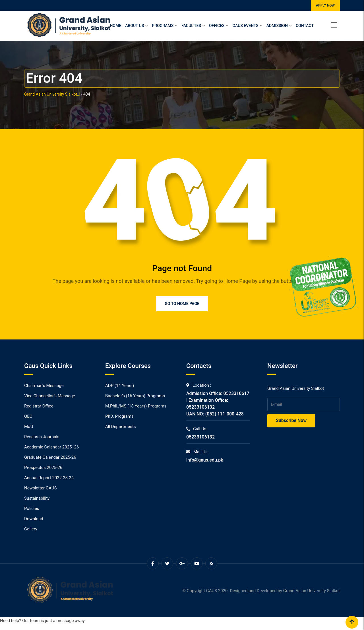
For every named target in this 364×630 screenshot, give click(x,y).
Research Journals (42, 437)
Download (34, 519)
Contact (305, 26)
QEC (28, 416)
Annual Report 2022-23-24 (49, 478)
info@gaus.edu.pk (205, 460)
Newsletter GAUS (40, 488)
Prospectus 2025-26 (43, 468)
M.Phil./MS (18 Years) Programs (136, 406)
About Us (135, 26)
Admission (277, 26)
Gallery (31, 529)
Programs (163, 26)
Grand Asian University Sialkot (312, 591)
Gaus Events (245, 26)
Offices (217, 26)
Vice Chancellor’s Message (50, 396)
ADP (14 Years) (120, 386)
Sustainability (37, 498)
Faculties (191, 26)
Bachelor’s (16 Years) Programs (135, 396)
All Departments (121, 427)
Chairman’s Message (44, 386)
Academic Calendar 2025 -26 (51, 447)
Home (115, 26)
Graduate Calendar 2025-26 (50, 457)
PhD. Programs (119, 416)
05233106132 (200, 437)
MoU (29, 427)
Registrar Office (39, 406)
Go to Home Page (182, 304)
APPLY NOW (325, 5)
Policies (32, 508)
